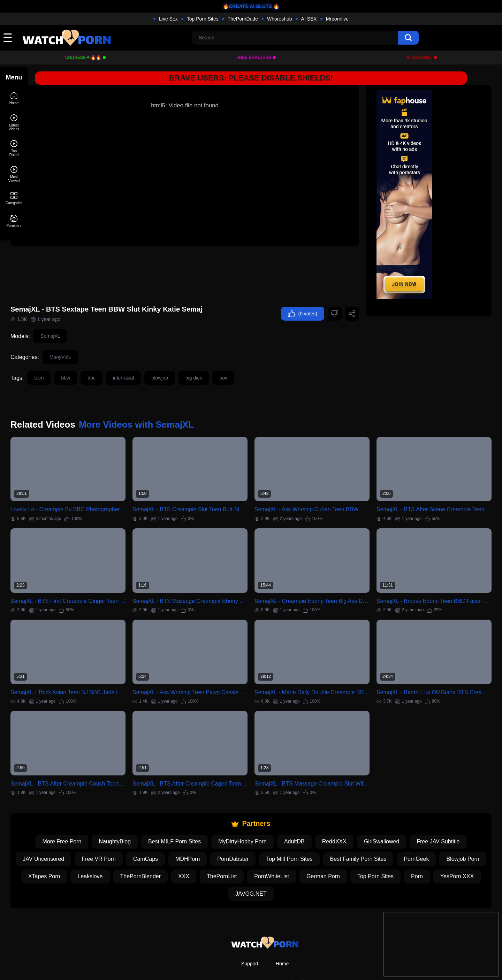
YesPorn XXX (255, 866)
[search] (408, 38)
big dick (222, 365)
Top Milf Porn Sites (328, 831)
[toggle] (8, 38)
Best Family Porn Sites (397, 831)
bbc (119, 365)
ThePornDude (243, 19)
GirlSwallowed (395, 813)
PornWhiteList (351, 848)
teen (67, 365)
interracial (151, 365)
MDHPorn (227, 831)
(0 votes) (303, 301)
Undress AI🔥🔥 (83, 58)
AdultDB (308, 813)
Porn (215, 866)
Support (250, 935)
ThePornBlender (220, 848)
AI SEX (309, 19)
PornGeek (456, 831)
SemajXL (78, 323)
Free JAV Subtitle (452, 813)
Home (282, 935)
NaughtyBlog (129, 813)
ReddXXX (348, 813)
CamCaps (185, 831)
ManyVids (88, 344)
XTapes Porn (123, 848)
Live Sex (168, 19)
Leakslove (169, 848)
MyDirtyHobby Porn (256, 813)
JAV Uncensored (82, 831)
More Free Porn (76, 813)
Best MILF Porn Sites (188, 813)
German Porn (402, 848)
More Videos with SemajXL (164, 412)
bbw (94, 365)
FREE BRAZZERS (254, 58)
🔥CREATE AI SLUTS (247, 6)
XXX (263, 848)
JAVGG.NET (305, 866)
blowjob (187, 365)
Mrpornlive (337, 19)
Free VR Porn (138, 831)
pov (251, 365)
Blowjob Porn (74, 848)
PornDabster (272, 831)
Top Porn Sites (203, 19)
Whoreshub (280, 19)
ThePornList (301, 848)
